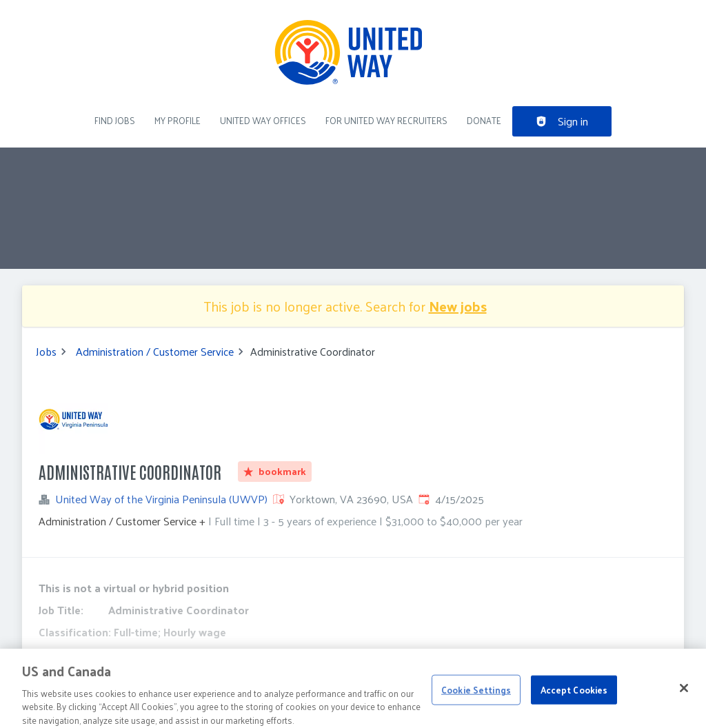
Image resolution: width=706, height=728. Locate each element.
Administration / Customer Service (155, 352)
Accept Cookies (574, 697)
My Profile (178, 120)
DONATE (484, 120)
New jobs (458, 306)
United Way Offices (263, 120)
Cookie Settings (476, 697)
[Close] (684, 696)
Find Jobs (115, 120)
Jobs (46, 352)
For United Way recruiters (386, 120)
